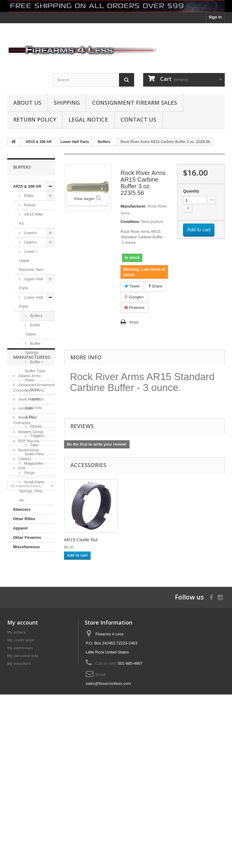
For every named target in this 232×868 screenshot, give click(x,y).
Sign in (215, 17)
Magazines (33, 463)
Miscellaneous (26, 547)
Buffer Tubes (33, 330)
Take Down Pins (34, 449)
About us (27, 103)
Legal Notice (88, 119)
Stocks (35, 426)
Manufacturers (32, 570)
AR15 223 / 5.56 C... (85, 540)
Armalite (25, 619)
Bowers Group (30, 642)
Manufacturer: (134, 206)
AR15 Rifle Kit (31, 219)
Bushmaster (28, 660)
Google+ (134, 297)
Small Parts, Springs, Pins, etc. (32, 491)
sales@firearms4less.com (108, 828)
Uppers (30, 242)
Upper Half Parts (31, 283)
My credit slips (21, 785)
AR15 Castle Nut (141, 540)
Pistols (29, 205)
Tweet (132, 286)
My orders (17, 777)
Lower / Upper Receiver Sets (31, 261)
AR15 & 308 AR (27, 186)
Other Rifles (24, 519)
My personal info (23, 801)
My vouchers (19, 808)
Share (155, 286)
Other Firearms (27, 537)
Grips (34, 389)
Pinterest (134, 308)
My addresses (20, 793)
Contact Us (138, 119)
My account (23, 767)
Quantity (191, 191)
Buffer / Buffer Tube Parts (35, 371)
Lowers (30, 233)
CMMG (24, 669)
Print (134, 322)
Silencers (22, 509)
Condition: (130, 222)
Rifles (28, 196)
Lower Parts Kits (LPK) (34, 408)
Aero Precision (31, 610)
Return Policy (35, 119)
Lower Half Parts (31, 302)
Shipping (67, 103)
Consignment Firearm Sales (135, 103)
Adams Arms (29, 586)
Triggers (37, 436)
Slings (29, 473)
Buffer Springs (33, 348)
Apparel (20, 528)
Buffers (36, 316)
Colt (21, 678)
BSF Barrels (28, 651)
